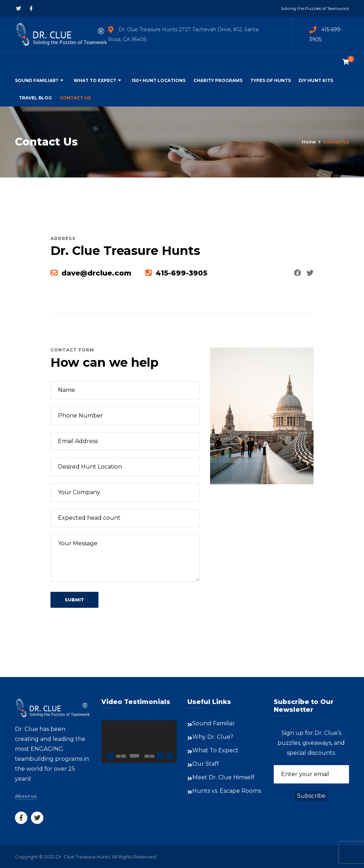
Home (309, 142)
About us (26, 796)
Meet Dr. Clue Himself (223, 777)
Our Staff (206, 764)
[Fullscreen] (170, 756)
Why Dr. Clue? (213, 737)
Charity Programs (218, 80)
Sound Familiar (214, 723)
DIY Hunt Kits (316, 80)
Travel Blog (35, 98)
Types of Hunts (271, 80)
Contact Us (75, 98)
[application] (139, 742)
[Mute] (160, 756)
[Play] (111, 756)
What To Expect (95, 80)
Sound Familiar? (37, 80)
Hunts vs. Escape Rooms (227, 791)
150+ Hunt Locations (159, 80)
